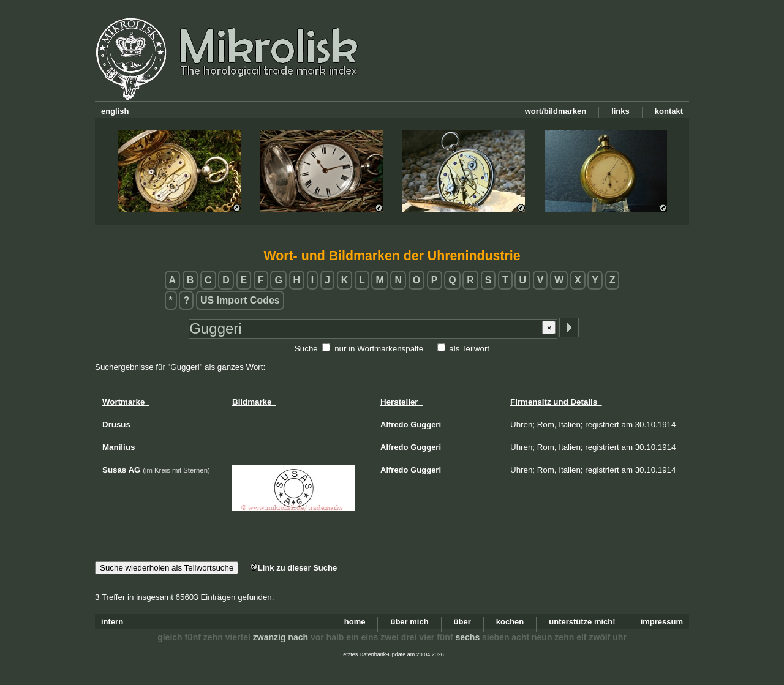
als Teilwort (469, 349)
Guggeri (426, 425)
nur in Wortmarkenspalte (379, 349)
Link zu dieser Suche (293, 568)
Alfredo (394, 425)
